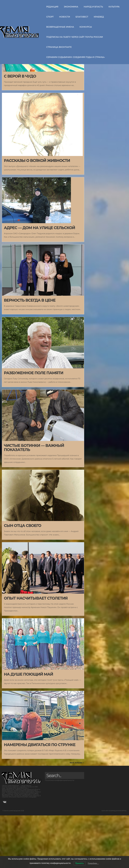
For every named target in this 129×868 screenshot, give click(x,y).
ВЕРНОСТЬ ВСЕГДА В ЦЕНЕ (30, 353)
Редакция (52, 7)
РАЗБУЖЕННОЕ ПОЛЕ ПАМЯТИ (34, 425)
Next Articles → (77, 815)
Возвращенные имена (60, 27)
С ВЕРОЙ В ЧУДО (20, 129)
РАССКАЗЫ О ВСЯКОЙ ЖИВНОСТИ (37, 213)
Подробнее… (93, 863)
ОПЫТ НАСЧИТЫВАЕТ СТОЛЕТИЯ (36, 651)
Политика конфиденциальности (60, 833)
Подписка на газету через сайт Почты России (75, 37)
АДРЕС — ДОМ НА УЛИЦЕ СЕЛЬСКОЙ (39, 280)
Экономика (71, 7)
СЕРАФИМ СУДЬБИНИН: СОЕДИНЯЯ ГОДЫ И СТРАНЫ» (76, 57)
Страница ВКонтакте (59, 47)
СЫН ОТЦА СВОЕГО (23, 578)
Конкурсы (86, 27)
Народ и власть (93, 7)
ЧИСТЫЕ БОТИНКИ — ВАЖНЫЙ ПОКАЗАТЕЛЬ (34, 500)
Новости (65, 17)
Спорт (50, 17)
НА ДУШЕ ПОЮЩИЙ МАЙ (28, 727)
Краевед (99, 17)
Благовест (82, 17)
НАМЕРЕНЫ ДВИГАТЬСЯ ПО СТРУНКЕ (40, 797)
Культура (114, 7)
